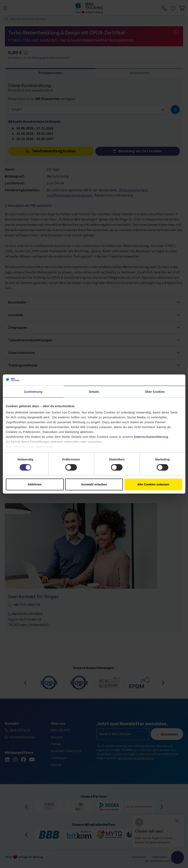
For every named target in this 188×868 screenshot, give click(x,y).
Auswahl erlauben (94, 484)
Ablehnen (35, 484)
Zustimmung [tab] (33, 392)
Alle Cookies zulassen (153, 484)
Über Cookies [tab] (155, 392)
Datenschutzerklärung (151, 437)
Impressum (45, 447)
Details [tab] (94, 392)
